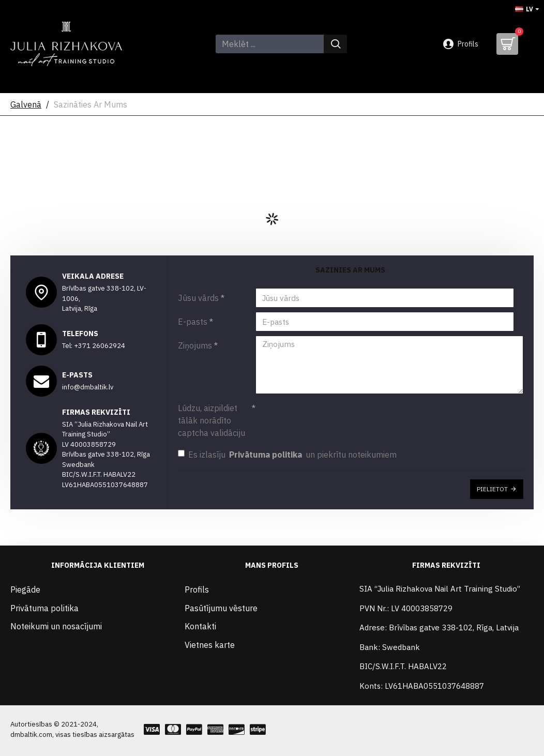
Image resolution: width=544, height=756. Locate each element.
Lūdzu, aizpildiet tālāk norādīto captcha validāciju (211, 416)
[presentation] (328, 413)
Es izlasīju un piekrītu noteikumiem (287, 450)
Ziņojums (195, 345)
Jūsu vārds (198, 298)
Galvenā (26, 104)
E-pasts (193, 322)
